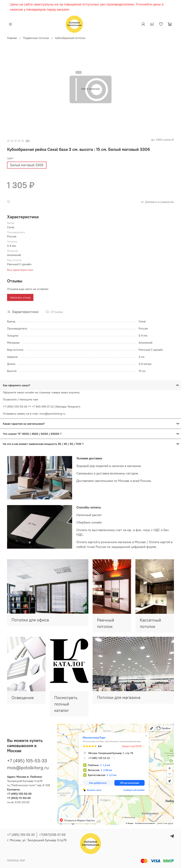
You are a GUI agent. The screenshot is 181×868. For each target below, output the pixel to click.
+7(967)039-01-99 (52, 835)
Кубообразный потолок (70, 38)
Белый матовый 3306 (27, 165)
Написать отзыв (20, 297)
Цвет (10, 158)
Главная (12, 38)
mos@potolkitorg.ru (28, 768)
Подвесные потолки (36, 38)
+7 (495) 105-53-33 (27, 761)
